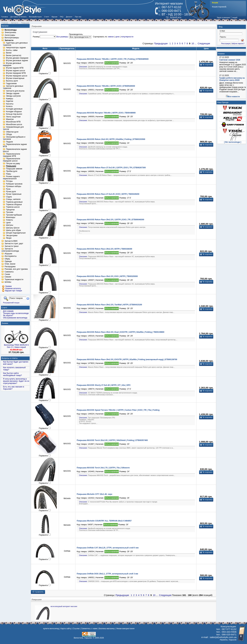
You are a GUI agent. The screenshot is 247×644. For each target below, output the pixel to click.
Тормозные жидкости (14, 279)
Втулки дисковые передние (12, 64)
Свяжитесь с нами (89, 629)
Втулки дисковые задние (17, 61)
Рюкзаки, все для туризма (16, 269)
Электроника (10, 33)
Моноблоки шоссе (14, 124)
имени (111, 37)
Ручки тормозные (14, 194)
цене (117, 37)
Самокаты (9, 272)
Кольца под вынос (14, 114)
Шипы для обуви (13, 230)
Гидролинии (11, 83)
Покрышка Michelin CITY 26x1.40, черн (95, 494)
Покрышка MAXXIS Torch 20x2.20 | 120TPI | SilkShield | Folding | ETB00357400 (112, 440)
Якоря (9, 238)
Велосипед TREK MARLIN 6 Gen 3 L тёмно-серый (16, 346)
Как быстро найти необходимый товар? (12, 374)
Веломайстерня (35, 17)
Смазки (8, 277)
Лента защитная (13, 117)
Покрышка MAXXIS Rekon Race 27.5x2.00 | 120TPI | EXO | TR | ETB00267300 (111, 168)
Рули (8, 189)
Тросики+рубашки (14, 215)
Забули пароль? (238, 43)
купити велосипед (51, 629)
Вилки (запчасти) (14, 55)
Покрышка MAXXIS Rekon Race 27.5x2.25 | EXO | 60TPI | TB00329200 (108, 194)
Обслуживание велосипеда (15, 318)
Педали (9, 142)
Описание (83, 67)
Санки (7, 274)
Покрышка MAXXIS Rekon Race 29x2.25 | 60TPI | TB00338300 (104, 249)
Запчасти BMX (11, 241)
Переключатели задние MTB (15, 146)
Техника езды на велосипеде (16, 313)
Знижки (5, 323)
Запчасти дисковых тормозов (13, 87)
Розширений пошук (11, 303)
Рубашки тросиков (14, 184)
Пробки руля (12, 171)
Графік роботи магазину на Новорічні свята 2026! (232, 79)
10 (193, 43)
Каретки (10, 101)
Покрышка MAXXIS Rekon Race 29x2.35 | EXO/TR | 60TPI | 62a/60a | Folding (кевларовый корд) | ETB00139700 (127, 359)
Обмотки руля (12, 132)
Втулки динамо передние (17, 58)
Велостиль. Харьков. (83, 638)
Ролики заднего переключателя (11, 178)
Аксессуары (10, 35)
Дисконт (69, 17)
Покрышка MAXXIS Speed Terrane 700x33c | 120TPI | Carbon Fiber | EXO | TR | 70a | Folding (118, 410)
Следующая (204, 43)
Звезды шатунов (13, 96)
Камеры (9, 99)
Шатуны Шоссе (13, 228)
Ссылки (76, 629)
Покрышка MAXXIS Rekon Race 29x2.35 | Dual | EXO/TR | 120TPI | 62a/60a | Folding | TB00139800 (121, 332)
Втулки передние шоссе (17, 76)
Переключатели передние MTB (11, 155)
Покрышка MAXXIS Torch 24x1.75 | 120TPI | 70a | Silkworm (103, 468)
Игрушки (8, 254)
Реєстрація (226, 43)
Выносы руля (12, 81)
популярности (127, 37)
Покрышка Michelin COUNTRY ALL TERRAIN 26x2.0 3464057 (104, 521)
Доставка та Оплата (18, 17)
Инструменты (11, 256)
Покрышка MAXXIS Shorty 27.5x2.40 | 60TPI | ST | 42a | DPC (104, 385)
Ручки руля (11, 192)
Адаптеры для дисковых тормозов (15, 44)
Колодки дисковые (14, 109)
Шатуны (10, 225)
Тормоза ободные (14, 204)
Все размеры (62, 37)
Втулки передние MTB (16, 73)
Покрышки (11, 166)
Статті (47, 17)
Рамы (9, 174)
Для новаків (8, 311)
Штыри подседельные (16, 233)
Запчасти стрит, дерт (14, 244)
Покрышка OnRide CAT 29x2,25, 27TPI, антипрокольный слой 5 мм (108, 548)
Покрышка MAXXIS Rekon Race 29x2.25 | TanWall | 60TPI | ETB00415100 (109, 305)
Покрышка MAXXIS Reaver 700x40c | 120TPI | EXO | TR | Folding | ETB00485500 (113, 59)
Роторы (9, 181)
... (195, 43)
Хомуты (9, 220)
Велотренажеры (12, 38)
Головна (5, 17)
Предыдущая (161, 43)
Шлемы (8, 282)
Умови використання (125, 629)
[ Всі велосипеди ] (233, 142)
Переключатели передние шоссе (11, 160)
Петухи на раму (13, 164)
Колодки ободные (14, 112)
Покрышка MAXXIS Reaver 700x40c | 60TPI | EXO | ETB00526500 (106, 86)
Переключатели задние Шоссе (15, 150)
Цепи (8, 223)
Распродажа (10, 267)
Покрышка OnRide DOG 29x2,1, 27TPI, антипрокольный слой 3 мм (107, 574)
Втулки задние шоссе (15, 71)
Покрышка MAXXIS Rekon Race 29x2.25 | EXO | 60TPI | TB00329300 (107, 276)
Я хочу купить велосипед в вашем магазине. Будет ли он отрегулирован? (16, 381)
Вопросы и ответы (10, 358)
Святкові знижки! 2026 (230, 60)
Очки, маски (10, 264)
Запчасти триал (12, 246)
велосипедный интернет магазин (64, 606)
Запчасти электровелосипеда (10, 250)
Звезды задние (13, 93)
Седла (9, 197)
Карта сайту (66, 629)
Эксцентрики (12, 236)
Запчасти (9, 40)
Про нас (78, 17)
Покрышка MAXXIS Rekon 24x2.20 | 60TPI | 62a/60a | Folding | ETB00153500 (111, 139)
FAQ (62, 17)
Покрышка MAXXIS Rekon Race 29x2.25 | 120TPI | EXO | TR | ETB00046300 (110, 220)
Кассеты (10, 104)
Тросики (10, 212)
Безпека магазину (107, 629)
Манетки (10, 119)
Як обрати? (8, 316)
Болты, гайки (12, 50)
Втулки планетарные (15, 78)
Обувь (7, 259)
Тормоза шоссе (13, 207)
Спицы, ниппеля (13, 199)
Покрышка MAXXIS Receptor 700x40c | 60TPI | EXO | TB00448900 (106, 113)
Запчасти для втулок (15, 91)
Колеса (9, 106)
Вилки (9, 53)
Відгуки (55, 17)
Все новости (234, 97)
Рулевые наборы (14, 187)
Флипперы (11, 217)
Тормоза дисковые (14, 202)
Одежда (8, 261)
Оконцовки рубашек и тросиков (14, 138)
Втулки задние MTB (15, 68)
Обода (9, 134)
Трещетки (10, 210)
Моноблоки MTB (13, 122)
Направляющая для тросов (13, 128)
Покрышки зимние (14, 169)
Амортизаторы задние (16, 48)
